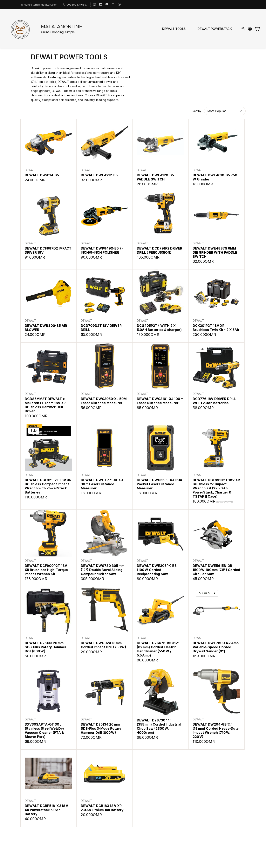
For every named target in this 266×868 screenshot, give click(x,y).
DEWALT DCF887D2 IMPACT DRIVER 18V (48, 250)
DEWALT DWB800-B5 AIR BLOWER (46, 328)
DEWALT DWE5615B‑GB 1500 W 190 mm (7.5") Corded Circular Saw (216, 570)
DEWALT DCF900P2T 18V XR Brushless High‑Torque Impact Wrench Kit (46, 570)
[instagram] (94, 5)
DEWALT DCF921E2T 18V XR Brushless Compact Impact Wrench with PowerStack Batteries (48, 486)
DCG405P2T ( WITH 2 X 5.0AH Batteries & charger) (159, 328)
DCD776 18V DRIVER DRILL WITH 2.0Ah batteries (214, 401)
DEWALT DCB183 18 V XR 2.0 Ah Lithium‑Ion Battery (102, 808)
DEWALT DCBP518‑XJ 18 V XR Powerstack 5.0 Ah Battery (46, 810)
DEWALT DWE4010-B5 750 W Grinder (215, 177)
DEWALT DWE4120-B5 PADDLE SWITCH (155, 177)
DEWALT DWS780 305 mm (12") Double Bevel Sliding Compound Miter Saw (103, 570)
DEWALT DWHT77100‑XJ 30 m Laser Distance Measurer (102, 484)
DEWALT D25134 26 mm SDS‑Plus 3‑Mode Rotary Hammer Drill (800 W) (101, 728)
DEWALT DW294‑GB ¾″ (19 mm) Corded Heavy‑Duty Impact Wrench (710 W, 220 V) (216, 730)
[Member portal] (250, 29)
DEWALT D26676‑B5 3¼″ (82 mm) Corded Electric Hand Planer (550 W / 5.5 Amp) (158, 649)
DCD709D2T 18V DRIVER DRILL (101, 328)
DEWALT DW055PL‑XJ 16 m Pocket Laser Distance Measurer (159, 484)
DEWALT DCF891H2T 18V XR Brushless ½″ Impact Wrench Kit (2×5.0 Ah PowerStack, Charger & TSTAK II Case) (216, 488)
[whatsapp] (119, 5)
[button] (217, 111)
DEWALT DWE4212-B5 (99, 175)
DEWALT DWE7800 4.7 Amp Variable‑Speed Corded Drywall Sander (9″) (216, 647)
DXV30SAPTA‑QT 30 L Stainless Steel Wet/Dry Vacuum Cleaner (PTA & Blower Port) (44, 730)
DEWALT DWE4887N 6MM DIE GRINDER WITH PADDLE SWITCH (215, 252)
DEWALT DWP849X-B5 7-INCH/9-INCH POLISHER (102, 250)
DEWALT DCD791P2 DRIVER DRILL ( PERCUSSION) (159, 250)
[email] (113, 5)
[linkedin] (101, 5)
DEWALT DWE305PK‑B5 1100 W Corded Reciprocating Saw (157, 570)
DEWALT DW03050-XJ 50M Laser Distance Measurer (104, 401)
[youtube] (107, 5)
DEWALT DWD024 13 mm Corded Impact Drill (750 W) (103, 645)
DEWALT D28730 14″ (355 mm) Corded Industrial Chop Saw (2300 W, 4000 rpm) (159, 726)
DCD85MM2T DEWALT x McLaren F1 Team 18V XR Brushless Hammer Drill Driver (45, 405)
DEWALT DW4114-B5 (42, 175)
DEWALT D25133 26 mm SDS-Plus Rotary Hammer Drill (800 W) (46, 647)
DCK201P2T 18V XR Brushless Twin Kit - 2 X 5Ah (216, 328)
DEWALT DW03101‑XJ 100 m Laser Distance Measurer (160, 401)
